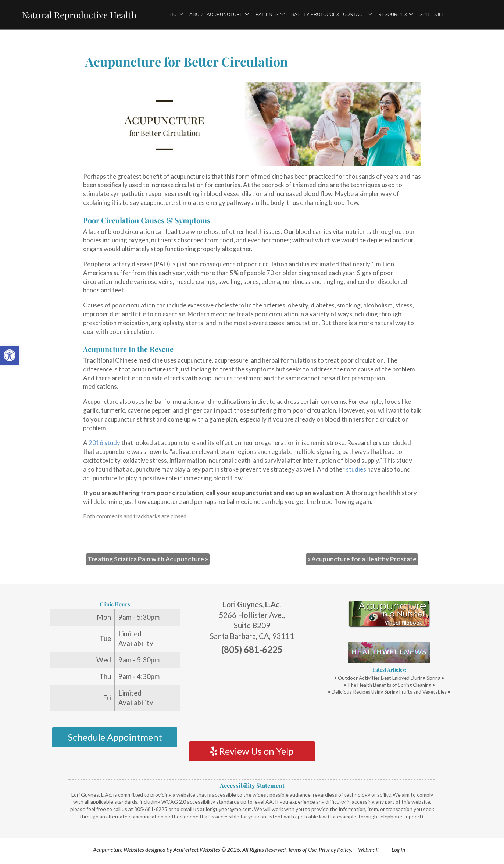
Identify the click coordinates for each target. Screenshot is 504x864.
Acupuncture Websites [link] (119, 850)
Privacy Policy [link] (335, 850)
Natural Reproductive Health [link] (79, 15)
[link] (10, 355)
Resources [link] (396, 14)
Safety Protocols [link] (315, 14)
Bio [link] (176, 14)
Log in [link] (398, 850)
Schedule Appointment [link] (115, 737)
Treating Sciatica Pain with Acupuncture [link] (148, 559)
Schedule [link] (432, 14)
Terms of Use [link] (302, 850)
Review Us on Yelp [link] (252, 751)
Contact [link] (357, 14)
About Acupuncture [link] (219, 14)
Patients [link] (270, 14)
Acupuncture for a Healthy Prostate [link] (362, 559)
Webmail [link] (368, 850)
